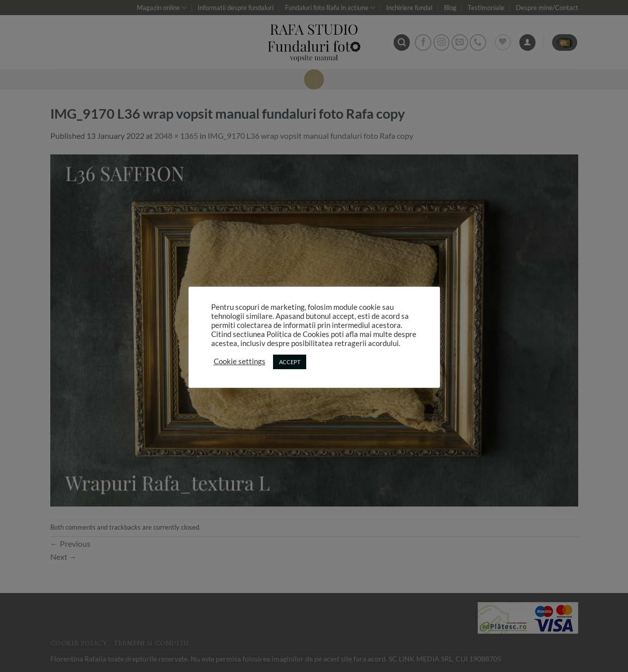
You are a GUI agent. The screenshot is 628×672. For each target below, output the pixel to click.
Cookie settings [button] (240, 361)
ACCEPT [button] (290, 362)
